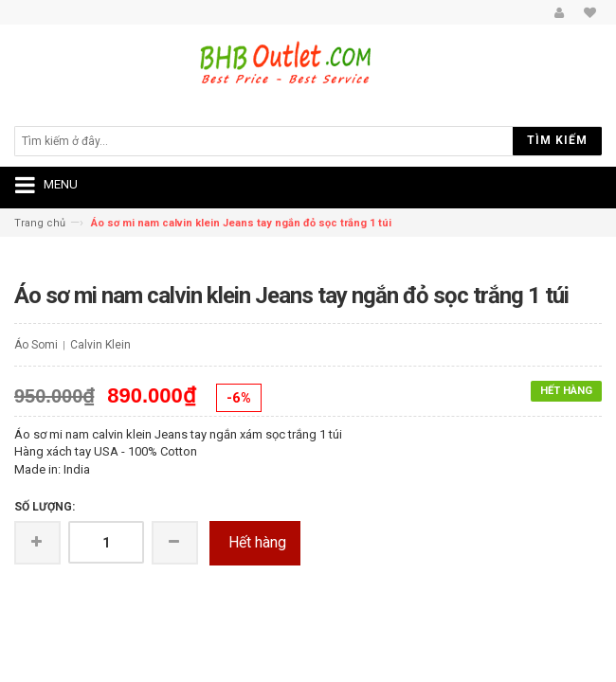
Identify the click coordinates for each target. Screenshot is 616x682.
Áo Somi (36, 345)
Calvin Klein (100, 345)
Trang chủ (40, 223)
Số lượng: (45, 507)
